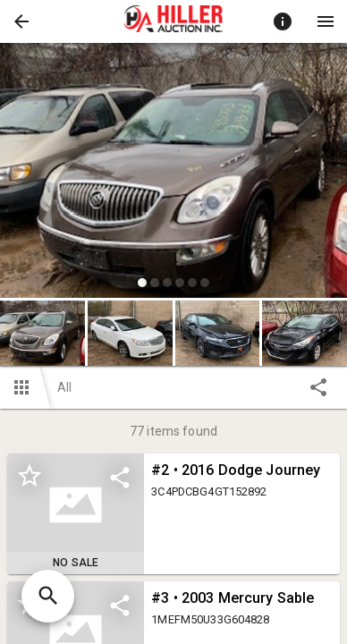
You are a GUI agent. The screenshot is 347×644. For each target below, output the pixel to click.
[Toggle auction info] (283, 21)
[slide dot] (142, 283)
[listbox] (173, 173)
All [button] (64, 387)
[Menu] (326, 21)
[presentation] (173, 21)
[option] (173, 173)
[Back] (21, 21)
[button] (21, 21)
